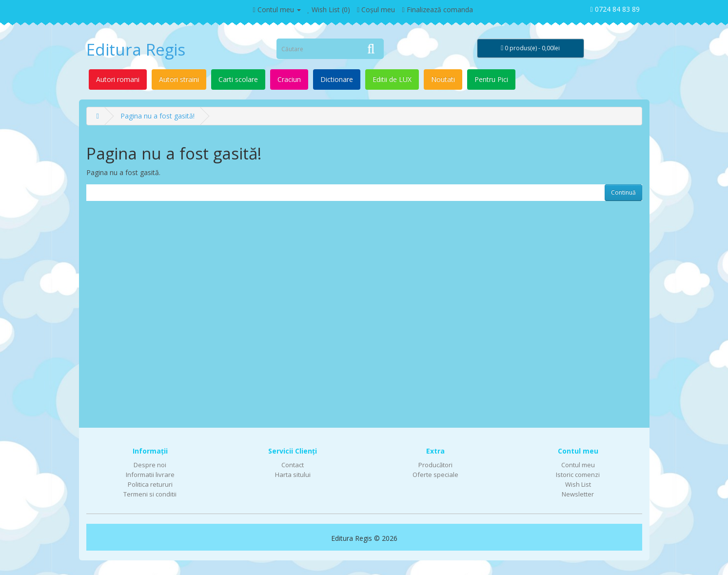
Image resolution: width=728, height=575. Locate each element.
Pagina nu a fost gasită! (157, 116)
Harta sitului (293, 475)
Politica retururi (150, 484)
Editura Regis (136, 50)
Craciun (289, 79)
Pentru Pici (491, 79)
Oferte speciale (435, 475)
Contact (293, 465)
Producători (435, 465)
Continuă (623, 192)
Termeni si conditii (150, 494)
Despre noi (150, 465)
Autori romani (118, 79)
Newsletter (578, 494)
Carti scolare (238, 79)
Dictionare (337, 79)
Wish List (578, 484)
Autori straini (179, 79)
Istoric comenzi (578, 475)
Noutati (443, 79)
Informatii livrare (150, 475)
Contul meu (578, 465)
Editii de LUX (392, 79)
